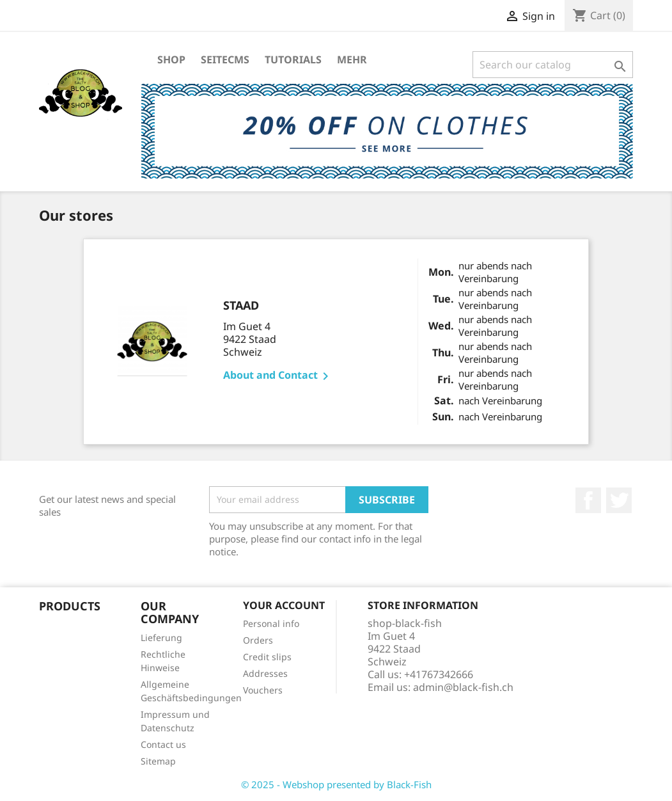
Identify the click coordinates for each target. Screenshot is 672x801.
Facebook (588, 500)
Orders (258, 640)
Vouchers (263, 690)
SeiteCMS (225, 59)
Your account (284, 605)
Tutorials (293, 59)
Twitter (619, 500)
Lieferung (161, 638)
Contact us (163, 744)
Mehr (352, 59)
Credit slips (267, 657)
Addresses (265, 673)
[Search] (553, 65)
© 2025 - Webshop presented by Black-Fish (336, 784)
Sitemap (158, 761)
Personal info (271, 623)
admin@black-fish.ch (463, 687)
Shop (171, 59)
